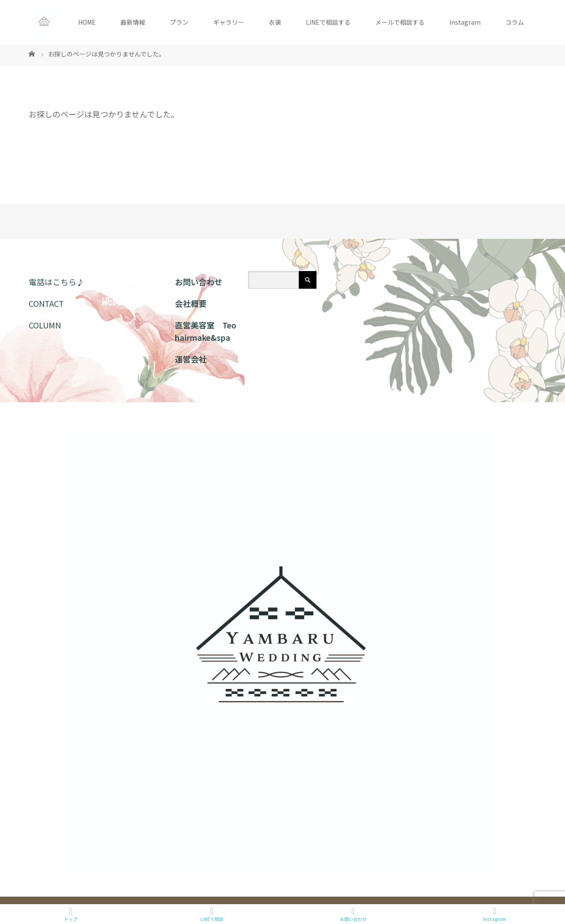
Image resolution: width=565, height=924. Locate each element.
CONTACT (46, 303)
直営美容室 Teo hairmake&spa (205, 331)
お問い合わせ (199, 282)
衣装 (275, 22)
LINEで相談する (328, 22)
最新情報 (133, 22)
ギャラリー (229, 22)
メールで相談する (400, 22)
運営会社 (191, 359)
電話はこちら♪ (56, 282)
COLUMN (45, 325)
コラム (515, 22)
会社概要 (191, 303)
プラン (179, 22)
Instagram (465, 22)
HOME (87, 22)
